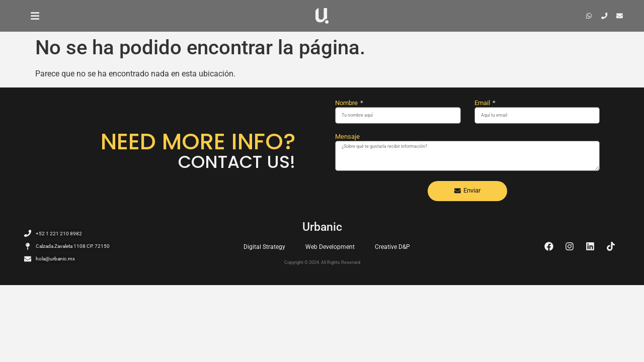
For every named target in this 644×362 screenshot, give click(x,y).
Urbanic (322, 227)
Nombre (347, 103)
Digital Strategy (264, 247)
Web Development (330, 247)
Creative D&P (392, 247)
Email (483, 103)
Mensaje (347, 137)
